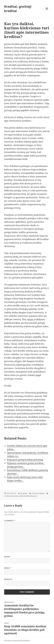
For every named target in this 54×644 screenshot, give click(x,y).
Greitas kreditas (38, 493)
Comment (10, 521)
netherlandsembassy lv (28, 496)
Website (8, 579)
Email (8, 568)
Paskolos (24, 493)
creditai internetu (11, 496)
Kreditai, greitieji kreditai (18, 9)
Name (8, 557)
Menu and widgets (47, 12)
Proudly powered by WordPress (17, 641)
